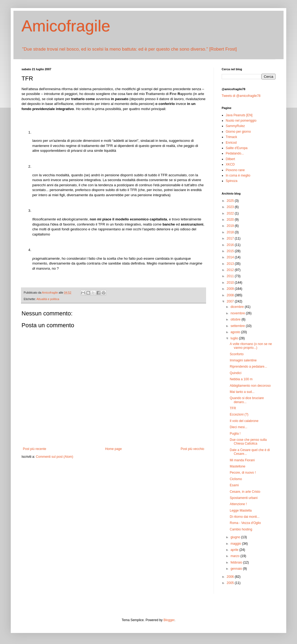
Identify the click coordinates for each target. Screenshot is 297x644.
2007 (231, 301)
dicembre (238, 307)
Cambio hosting (241, 529)
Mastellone (238, 466)
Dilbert (230, 159)
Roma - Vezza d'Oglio (245, 523)
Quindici (236, 373)
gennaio (237, 569)
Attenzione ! (238, 504)
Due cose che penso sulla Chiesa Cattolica (248, 442)
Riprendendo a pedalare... (248, 367)
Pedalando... (235, 153)
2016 (231, 245)
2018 (231, 232)
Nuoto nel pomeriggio (241, 121)
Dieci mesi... (238, 427)
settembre (238, 326)
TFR (233, 408)
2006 (231, 577)
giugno (236, 537)
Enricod (231, 143)
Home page (114, 449)
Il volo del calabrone (244, 421)
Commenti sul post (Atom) (54, 457)
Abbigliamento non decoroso (250, 386)
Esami (234, 485)
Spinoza (231, 181)
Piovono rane (235, 170)
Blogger (169, 620)
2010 (231, 283)
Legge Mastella (241, 511)
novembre (238, 313)
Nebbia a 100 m (241, 379)
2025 (231, 201)
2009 (231, 289)
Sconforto (237, 354)
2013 (231, 264)
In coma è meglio (238, 175)
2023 (231, 207)
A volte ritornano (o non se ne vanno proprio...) (251, 346)
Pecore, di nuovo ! (243, 473)
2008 (231, 295)
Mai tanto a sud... (242, 392)
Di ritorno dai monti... (245, 517)
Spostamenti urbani (244, 498)
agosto (236, 332)
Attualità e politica (48, 299)
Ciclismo (236, 479)
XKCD (230, 164)
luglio (235, 338)
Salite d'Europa (237, 148)
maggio (236, 544)
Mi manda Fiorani (242, 460)
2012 (231, 270)
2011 (231, 276)
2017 (231, 238)
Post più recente (35, 449)
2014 (231, 257)
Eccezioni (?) (239, 414)
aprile (235, 550)
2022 (231, 213)
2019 (231, 226)
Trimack (231, 137)
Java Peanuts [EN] (239, 115)
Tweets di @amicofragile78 (241, 96)
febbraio (237, 562)
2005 (231, 583)
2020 (231, 220)
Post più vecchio (192, 449)
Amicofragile (66, 26)
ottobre (236, 319)
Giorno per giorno (238, 132)
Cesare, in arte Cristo (245, 492)
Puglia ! (235, 434)
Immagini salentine (243, 360)
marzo (236, 556)
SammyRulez (235, 126)
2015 (231, 251)
